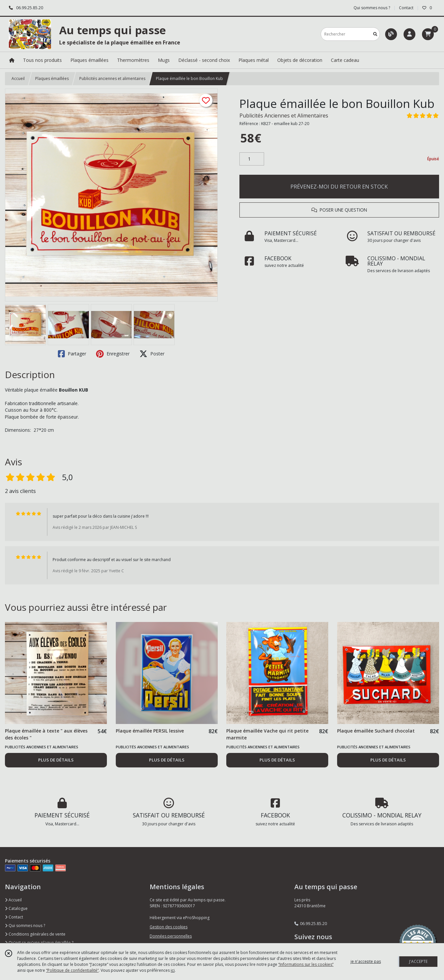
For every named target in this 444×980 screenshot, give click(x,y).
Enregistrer (113, 354)
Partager (72, 354)
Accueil (18, 78)
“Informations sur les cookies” (306, 964)
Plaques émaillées (52, 78)
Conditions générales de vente (35, 934)
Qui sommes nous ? (25, 926)
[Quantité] (252, 159)
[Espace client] (409, 34)
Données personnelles (171, 936)
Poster (152, 354)
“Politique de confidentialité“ (72, 970)
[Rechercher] (375, 34)
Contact (406, 8)
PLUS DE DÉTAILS (56, 760)
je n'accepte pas (366, 961)
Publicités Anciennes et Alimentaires (284, 116)
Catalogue (16, 908)
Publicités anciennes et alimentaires (112, 78)
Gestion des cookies (169, 927)
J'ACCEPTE (418, 961)
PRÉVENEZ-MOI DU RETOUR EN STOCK (339, 187)
